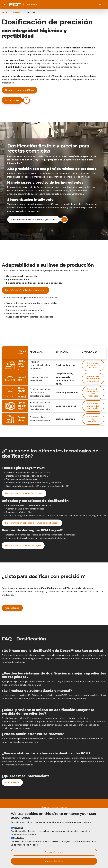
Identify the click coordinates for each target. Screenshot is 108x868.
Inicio (5, 13)
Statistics (19, 838)
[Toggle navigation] (4, 5)
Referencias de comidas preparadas (93, 406)
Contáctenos (12, 608)
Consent (18, 828)
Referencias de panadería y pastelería (93, 379)
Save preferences (54, 852)
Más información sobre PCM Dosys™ (24, 493)
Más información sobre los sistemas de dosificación (32, 523)
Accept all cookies (54, 861)
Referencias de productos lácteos (93, 365)
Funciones (16, 13)
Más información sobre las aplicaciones (25, 290)
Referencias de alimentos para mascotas (93, 392)
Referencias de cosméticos (93, 419)
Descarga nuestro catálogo (20, 90)
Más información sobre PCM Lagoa (23, 545)
